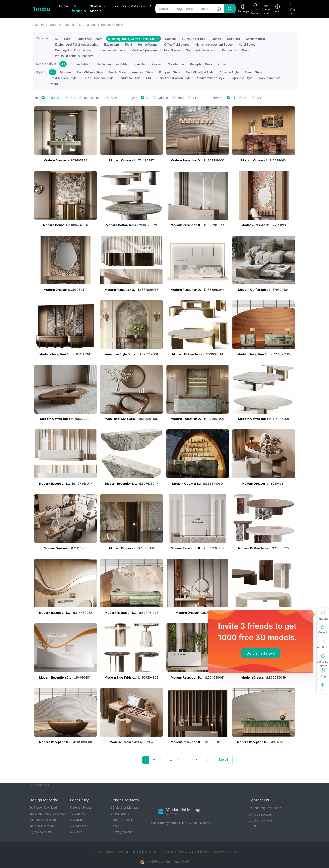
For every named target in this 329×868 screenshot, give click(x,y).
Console (139, 64)
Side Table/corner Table (111, 64)
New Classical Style (200, 72)
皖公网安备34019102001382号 (168, 862)
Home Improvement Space (214, 44)
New (114, 98)
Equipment (112, 44)
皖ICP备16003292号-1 (161, 852)
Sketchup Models (97, 9)
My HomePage (80, 826)
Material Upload (81, 807)
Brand (246, 50)
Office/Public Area (177, 44)
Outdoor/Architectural (201, 50)
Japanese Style (242, 78)
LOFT (150, 78)
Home (64, 6)
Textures (120, 6)
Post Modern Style (64, 78)
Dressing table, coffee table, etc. (73, 25)
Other (222, 64)
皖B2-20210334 (225, 852)
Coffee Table (79, 64)
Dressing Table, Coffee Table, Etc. (134, 39)
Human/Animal (148, 44)
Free (181, 98)
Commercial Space (112, 50)
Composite (54, 98)
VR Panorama (120, 813)
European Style (170, 72)
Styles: (41, 72)
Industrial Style (130, 78)
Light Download (40, 832)
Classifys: (43, 38)
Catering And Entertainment (74, 50)
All (151, 6)
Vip (195, 98)
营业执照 (139, 852)
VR (246, 98)
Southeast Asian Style (175, 78)
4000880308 (260, 815)
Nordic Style (117, 72)
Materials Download (43, 826)
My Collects (78, 820)
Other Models (255, 39)
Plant (129, 44)
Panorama (229, 50)
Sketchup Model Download (48, 813)
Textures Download (43, 820)
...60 (207, 760)
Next (223, 760)
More (54, 84)
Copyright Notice (122, 832)
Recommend (93, 98)
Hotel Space (247, 44)
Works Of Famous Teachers (74, 56)
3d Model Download (43, 807)
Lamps (216, 39)
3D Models (79, 8)
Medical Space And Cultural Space (156, 50)
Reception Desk (201, 64)
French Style (253, 72)
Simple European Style (98, 78)
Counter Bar (176, 64)
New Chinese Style (90, 72)
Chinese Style (229, 72)
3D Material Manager (125, 807)
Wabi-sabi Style (269, 78)
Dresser (156, 64)
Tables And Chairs (89, 39)
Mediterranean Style (211, 78)
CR (259, 98)
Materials (138, 6)
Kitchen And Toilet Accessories (77, 44)
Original (163, 98)
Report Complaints (123, 820)
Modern (65, 72)
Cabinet (170, 39)
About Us (117, 826)
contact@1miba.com (265, 808)
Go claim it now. (261, 653)
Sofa (67, 39)
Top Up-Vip (78, 813)
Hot (73, 98)
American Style (143, 72)
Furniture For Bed (194, 39)
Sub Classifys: (46, 64)
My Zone (76, 832)
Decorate (233, 39)
